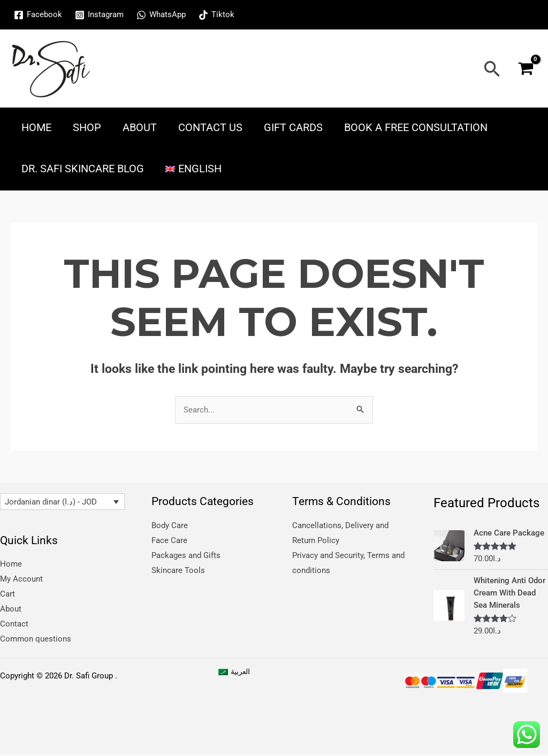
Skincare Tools (178, 570)
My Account (21, 579)
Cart (7, 594)
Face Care (169, 540)
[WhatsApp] (161, 15)
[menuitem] (193, 169)
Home (36, 127)
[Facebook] (38, 15)
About (140, 127)
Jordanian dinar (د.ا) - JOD (51, 502)
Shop (87, 127)
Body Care (170, 525)
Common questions (36, 638)
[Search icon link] (492, 69)
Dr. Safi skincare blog (83, 169)
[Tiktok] (216, 15)
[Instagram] (99, 15)
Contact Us (210, 127)
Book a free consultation (416, 127)
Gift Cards (293, 127)
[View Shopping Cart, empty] (526, 69)
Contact (14, 624)
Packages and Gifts (186, 555)
